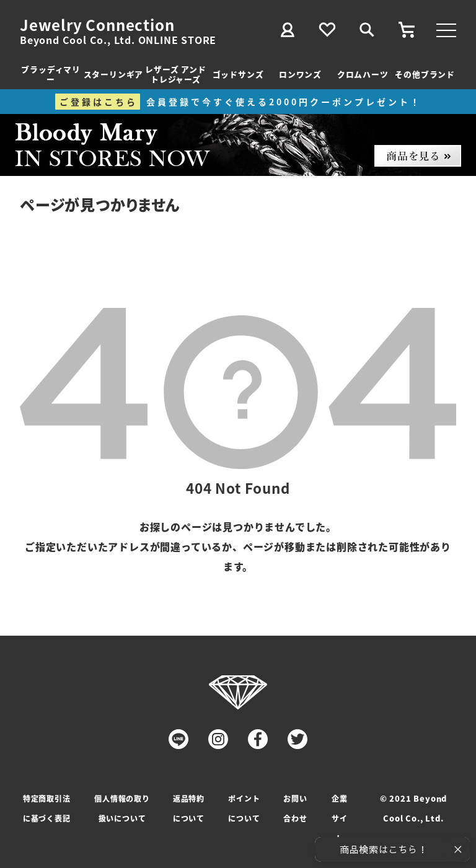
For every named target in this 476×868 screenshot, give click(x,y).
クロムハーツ (363, 74)
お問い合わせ (295, 808)
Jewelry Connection (97, 25)
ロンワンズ (300, 74)
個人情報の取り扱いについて (122, 808)
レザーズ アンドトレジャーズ (175, 74)
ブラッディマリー (51, 74)
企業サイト (340, 818)
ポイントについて (244, 808)
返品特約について (189, 808)
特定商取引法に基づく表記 (47, 808)
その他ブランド (425, 74)
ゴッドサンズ (238, 74)
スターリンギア (114, 74)
